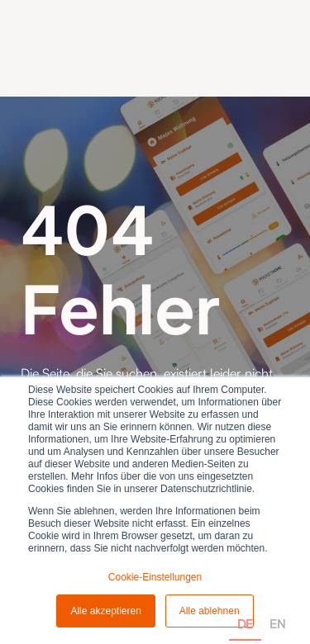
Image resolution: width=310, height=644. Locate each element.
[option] (277, 605)
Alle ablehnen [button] (210, 611)
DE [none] (245, 623)
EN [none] (277, 623)
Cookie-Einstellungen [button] (155, 577)
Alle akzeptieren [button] (105, 611)
